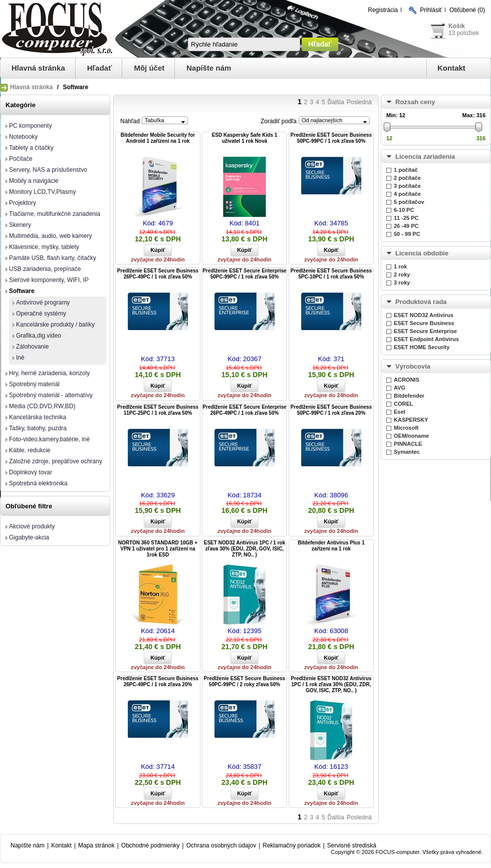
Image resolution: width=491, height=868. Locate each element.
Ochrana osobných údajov (221, 845)
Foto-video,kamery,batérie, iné (49, 439)
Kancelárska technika (38, 417)
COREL (404, 404)
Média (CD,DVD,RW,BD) (42, 406)
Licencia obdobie (422, 253)
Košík (457, 26)
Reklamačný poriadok (291, 845)
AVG (400, 388)
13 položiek (464, 33)
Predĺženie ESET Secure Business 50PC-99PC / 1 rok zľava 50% (331, 138)
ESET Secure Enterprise (425, 331)
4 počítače (407, 194)
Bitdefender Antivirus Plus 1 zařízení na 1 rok (331, 546)
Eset (400, 412)
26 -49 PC (406, 226)
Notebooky (23, 137)
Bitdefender (409, 396)
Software (22, 291)
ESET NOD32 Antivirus (424, 315)
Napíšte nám (209, 68)
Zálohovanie (32, 347)
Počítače (21, 159)
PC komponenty (30, 126)
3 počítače (407, 186)
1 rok (400, 266)
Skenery (20, 225)
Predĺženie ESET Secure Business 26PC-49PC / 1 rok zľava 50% (158, 274)
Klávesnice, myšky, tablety (44, 247)
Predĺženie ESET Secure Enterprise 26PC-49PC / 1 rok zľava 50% (244, 410)
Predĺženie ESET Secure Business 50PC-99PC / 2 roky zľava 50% (244, 681)
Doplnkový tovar (31, 472)
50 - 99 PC (407, 234)
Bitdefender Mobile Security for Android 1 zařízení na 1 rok (158, 138)
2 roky (402, 274)
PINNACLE (408, 444)
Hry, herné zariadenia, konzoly (49, 373)
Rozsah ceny (415, 102)
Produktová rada (421, 302)
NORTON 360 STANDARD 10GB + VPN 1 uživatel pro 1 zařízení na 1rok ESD (158, 549)
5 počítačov (409, 202)
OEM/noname (411, 436)
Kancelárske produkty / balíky (55, 325)
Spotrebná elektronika (38, 483)
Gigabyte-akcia (29, 537)
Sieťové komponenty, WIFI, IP (49, 280)
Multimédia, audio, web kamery (50, 236)
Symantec (407, 452)
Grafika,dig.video (39, 336)
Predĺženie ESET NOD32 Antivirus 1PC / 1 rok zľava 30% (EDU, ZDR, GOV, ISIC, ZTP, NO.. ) (331, 684)
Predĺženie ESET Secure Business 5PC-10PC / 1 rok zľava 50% (331, 274)
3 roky (402, 282)
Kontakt (451, 68)
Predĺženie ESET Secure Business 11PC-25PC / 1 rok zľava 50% (158, 410)
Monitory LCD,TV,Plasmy (43, 192)
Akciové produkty (32, 526)
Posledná (359, 102)
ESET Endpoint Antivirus (426, 339)
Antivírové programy (43, 303)
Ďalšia (336, 102)
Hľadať (100, 68)
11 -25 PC (406, 218)
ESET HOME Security (422, 347)
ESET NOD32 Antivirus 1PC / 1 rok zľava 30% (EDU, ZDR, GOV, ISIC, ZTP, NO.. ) (244, 549)
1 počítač (406, 170)
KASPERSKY (411, 420)
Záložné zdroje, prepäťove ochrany (56, 461)
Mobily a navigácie (34, 181)
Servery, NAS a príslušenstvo (48, 170)
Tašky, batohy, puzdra (38, 428)
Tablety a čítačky (31, 148)
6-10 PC (404, 210)
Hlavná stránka (38, 68)
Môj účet (149, 68)
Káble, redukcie (30, 450)
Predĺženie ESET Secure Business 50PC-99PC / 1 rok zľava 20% (331, 410)
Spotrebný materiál (34, 384)
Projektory (23, 203)
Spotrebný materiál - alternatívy (51, 395)
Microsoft (406, 428)
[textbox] (244, 44)
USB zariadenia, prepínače (45, 269)
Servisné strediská (352, 845)
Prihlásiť (431, 10)
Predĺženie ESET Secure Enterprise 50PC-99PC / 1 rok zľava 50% (244, 274)
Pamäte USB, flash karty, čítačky (53, 258)
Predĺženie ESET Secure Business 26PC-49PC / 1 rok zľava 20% (158, 681)
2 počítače (407, 178)
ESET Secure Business (424, 323)
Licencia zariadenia (425, 157)
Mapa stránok (96, 845)
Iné (20, 358)
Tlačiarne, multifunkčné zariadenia (55, 214)
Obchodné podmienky (151, 845)
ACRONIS (407, 380)
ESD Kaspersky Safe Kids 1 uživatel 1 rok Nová (245, 138)
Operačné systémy (41, 314)
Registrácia (383, 10)
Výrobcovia (413, 366)
